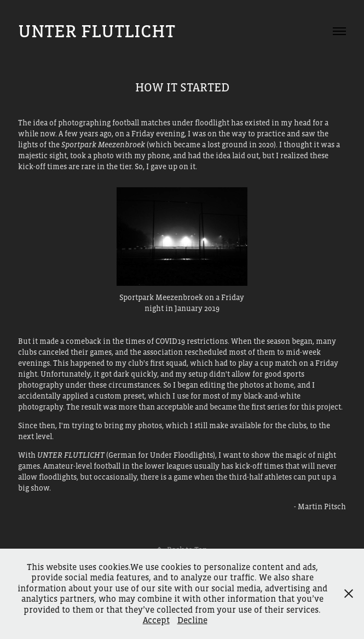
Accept (156, 620)
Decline (192, 620)
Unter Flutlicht (97, 31)
